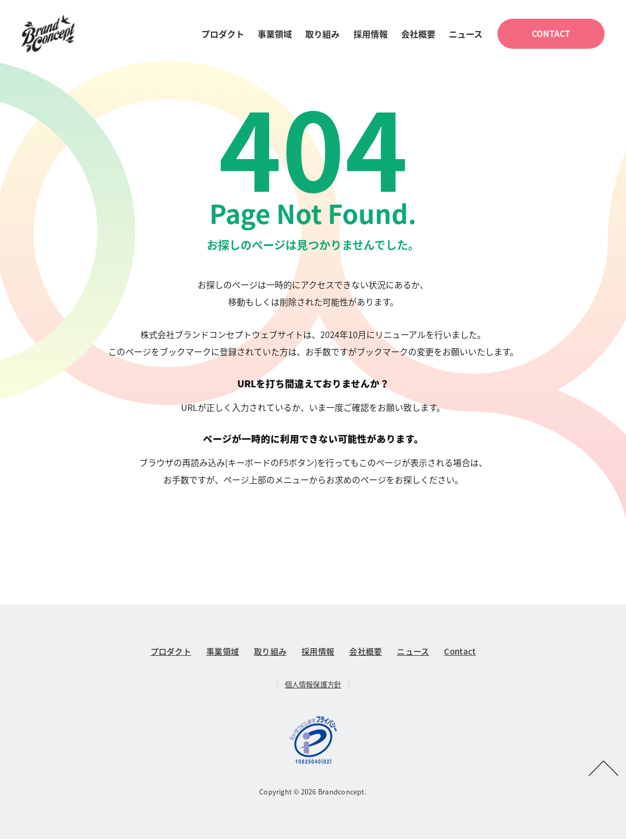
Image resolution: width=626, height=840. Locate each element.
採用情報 (371, 34)
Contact (460, 652)
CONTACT (551, 34)
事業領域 (275, 34)
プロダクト (223, 34)
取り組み (322, 34)
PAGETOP (604, 768)
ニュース (466, 34)
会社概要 (418, 34)
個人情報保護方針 (313, 685)
